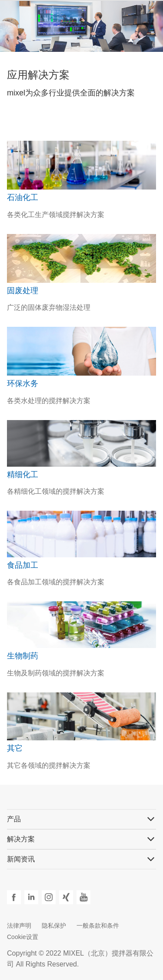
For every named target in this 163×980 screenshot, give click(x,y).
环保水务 (23, 383)
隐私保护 (54, 926)
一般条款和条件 (98, 926)
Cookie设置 (23, 937)
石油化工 (23, 197)
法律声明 (19, 926)
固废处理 (23, 291)
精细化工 (23, 475)
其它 (15, 748)
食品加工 (23, 565)
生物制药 (23, 656)
